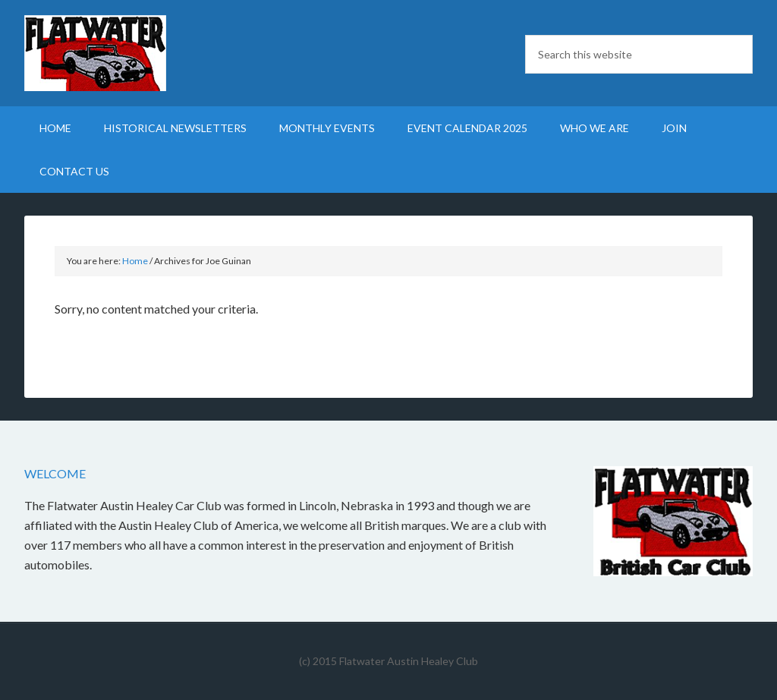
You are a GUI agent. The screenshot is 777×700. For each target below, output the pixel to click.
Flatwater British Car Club (153, 53)
